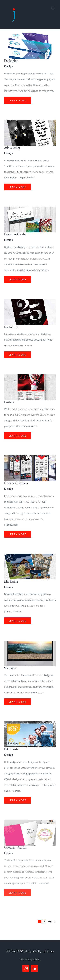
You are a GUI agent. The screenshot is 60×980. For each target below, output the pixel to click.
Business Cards (15, 235)
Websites (10, 669)
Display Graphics (16, 483)
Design (9, 66)
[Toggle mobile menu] (54, 8)
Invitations (11, 327)
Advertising (12, 148)
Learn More (18, 100)
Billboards (11, 749)
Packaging (11, 61)
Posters (9, 402)
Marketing (11, 582)
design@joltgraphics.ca (40, 951)
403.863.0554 (15, 951)
